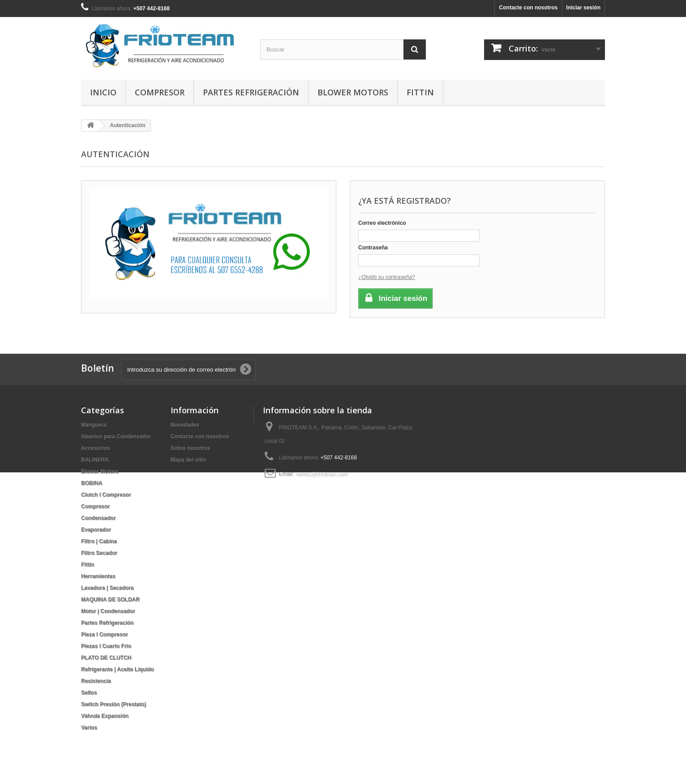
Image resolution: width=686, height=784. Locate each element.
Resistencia (96, 681)
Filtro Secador (99, 553)
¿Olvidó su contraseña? (387, 277)
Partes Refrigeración (251, 92)
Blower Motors (353, 92)
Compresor (160, 92)
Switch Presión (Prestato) (114, 704)
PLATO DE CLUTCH (106, 658)
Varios (89, 728)
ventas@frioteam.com (322, 474)
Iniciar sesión (583, 8)
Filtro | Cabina (99, 541)
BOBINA (92, 483)
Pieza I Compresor (105, 634)
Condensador (98, 518)
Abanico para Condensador (116, 437)
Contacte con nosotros (529, 8)
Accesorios (96, 448)
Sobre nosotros (191, 448)
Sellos (89, 693)
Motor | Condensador (108, 611)
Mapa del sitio (188, 460)
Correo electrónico (382, 223)
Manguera (94, 425)
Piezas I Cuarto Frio (106, 646)
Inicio (103, 92)
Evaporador (96, 530)
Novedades (185, 425)
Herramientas (98, 576)
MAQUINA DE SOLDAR (110, 600)
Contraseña (373, 248)
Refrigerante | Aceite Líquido (118, 669)
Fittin (420, 92)
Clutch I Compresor (106, 495)
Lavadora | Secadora (107, 588)
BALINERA (95, 460)
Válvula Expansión (105, 716)
